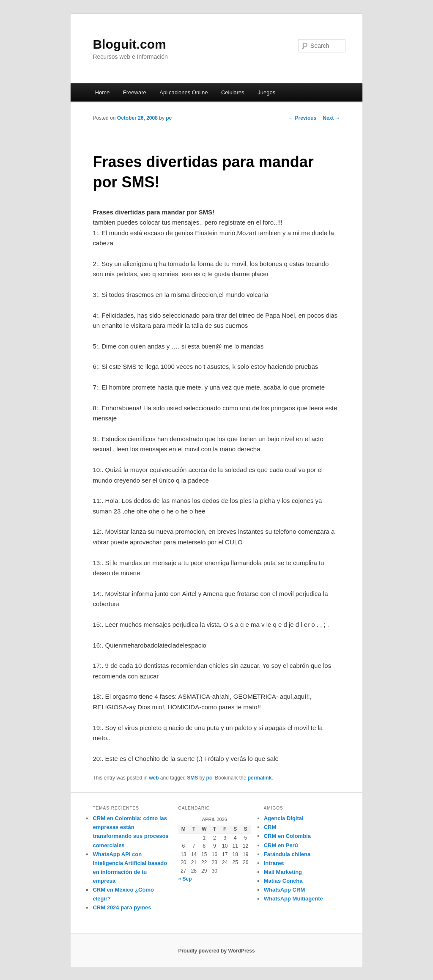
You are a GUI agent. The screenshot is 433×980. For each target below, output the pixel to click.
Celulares (233, 92)
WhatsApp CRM (285, 890)
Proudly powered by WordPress (216, 951)
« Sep (185, 879)
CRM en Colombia (287, 836)
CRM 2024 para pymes (122, 907)
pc (169, 118)
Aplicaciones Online (184, 92)
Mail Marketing (283, 872)
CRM (270, 827)
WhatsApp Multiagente (293, 899)
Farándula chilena (287, 854)
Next (331, 118)
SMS (192, 778)
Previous (302, 118)
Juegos (266, 92)
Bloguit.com (129, 44)
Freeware (135, 92)
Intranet (274, 863)
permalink (260, 778)
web (154, 778)
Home (103, 92)
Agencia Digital (284, 818)
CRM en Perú (281, 845)
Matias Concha (283, 881)
